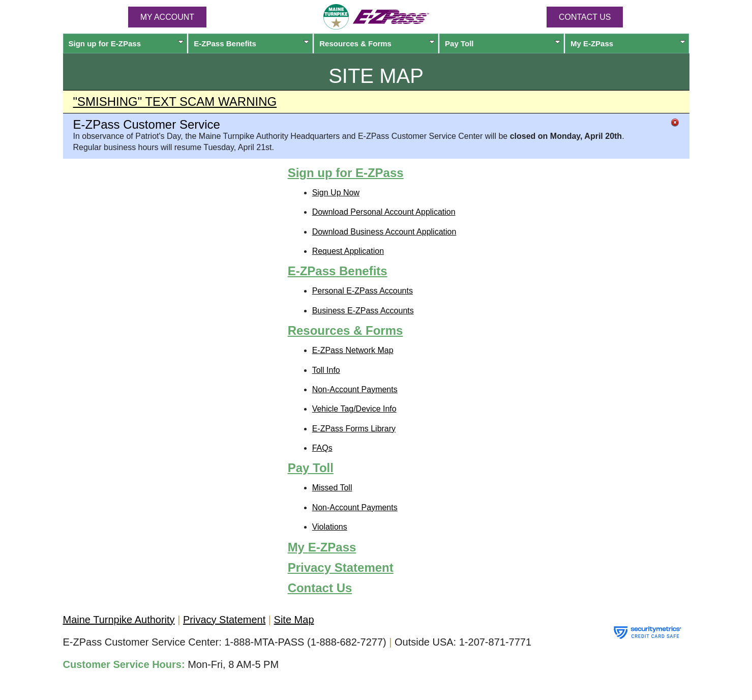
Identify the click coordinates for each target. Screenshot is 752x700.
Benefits (251, 43)
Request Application (348, 251)
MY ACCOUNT (167, 17)
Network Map (353, 350)
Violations (330, 527)
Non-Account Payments (355, 389)
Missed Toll (332, 488)
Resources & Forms (377, 43)
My (628, 43)
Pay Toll (503, 43)
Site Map (294, 620)
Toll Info (326, 370)
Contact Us (585, 17)
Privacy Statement (341, 567)
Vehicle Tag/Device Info (354, 409)
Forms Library (354, 429)
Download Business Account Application (384, 232)
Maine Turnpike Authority (119, 620)
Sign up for (126, 43)
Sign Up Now (336, 193)
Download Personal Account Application (384, 212)
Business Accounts (363, 311)
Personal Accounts (363, 291)
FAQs (322, 448)
